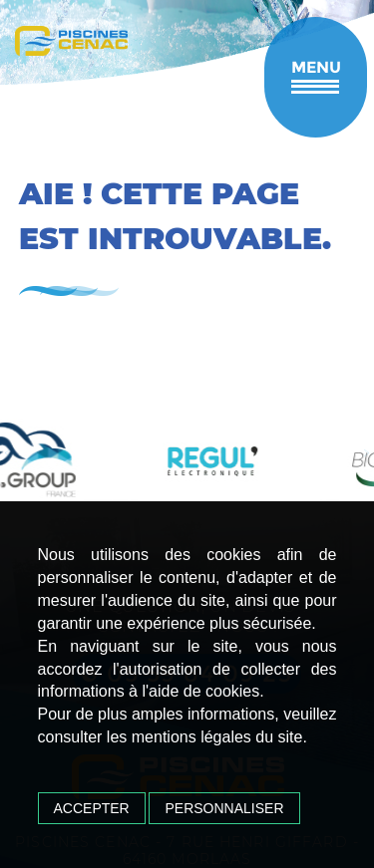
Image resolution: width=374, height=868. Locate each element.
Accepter (92, 808)
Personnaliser (224, 808)
